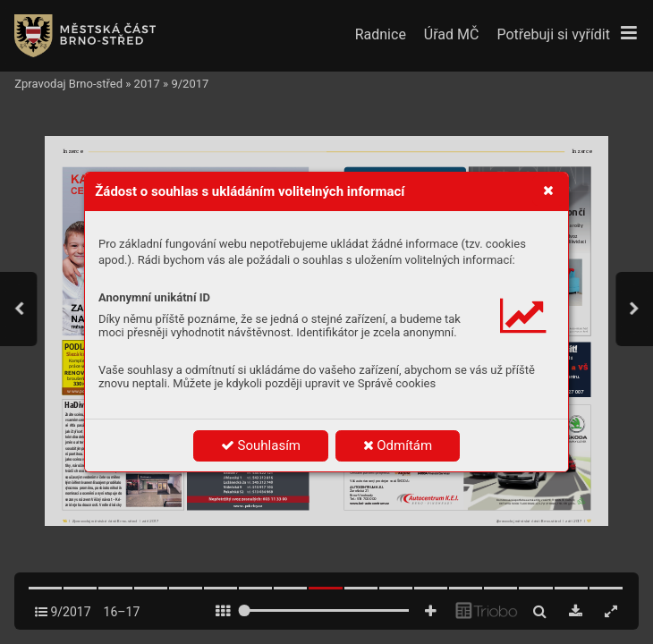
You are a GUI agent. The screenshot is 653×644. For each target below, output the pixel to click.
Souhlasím (261, 445)
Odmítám (398, 445)
